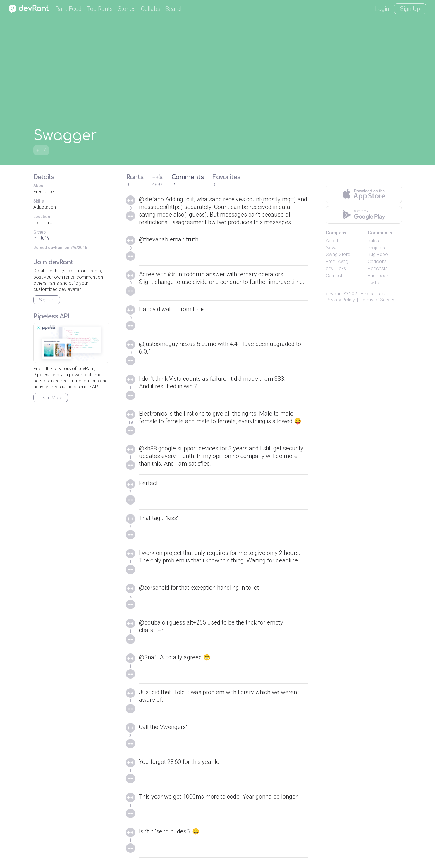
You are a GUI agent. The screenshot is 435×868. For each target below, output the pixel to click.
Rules (373, 241)
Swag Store (338, 254)
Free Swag (337, 261)
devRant (334, 294)
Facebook (378, 276)
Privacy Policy (340, 300)
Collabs (151, 9)
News (332, 248)
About (332, 241)
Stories (127, 9)
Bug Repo (378, 254)
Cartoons (377, 261)
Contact (334, 276)
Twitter (375, 283)
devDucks (336, 269)
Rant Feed (69, 9)
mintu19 (42, 238)
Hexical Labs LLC (378, 294)
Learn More (51, 398)
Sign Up (410, 9)
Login (382, 9)
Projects (376, 248)
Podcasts (378, 269)
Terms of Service (378, 300)
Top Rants (100, 9)
